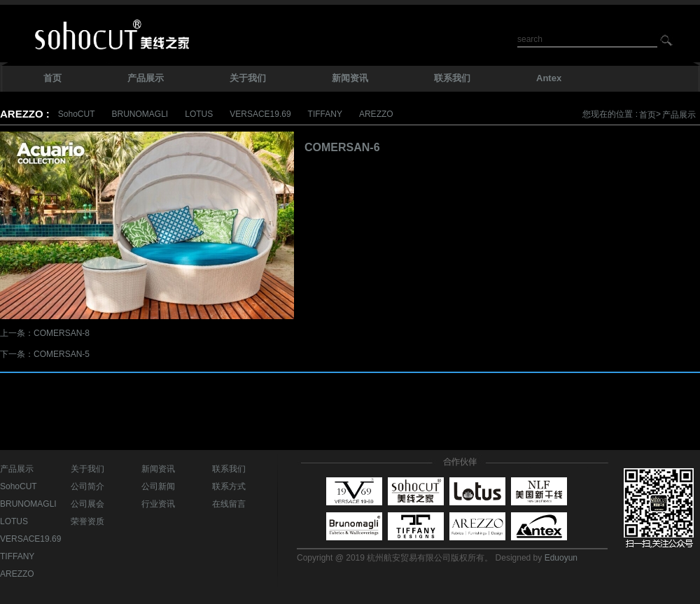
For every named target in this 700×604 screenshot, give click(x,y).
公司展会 (87, 504)
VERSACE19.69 (260, 114)
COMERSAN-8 (62, 333)
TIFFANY (325, 114)
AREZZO (376, 114)
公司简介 (87, 486)
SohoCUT (77, 114)
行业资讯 (158, 504)
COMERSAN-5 (62, 354)
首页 (647, 115)
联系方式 (229, 486)
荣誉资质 (87, 521)
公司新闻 (158, 486)
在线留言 (229, 504)
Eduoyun (561, 558)
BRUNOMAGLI (140, 114)
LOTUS (199, 114)
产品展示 (679, 115)
